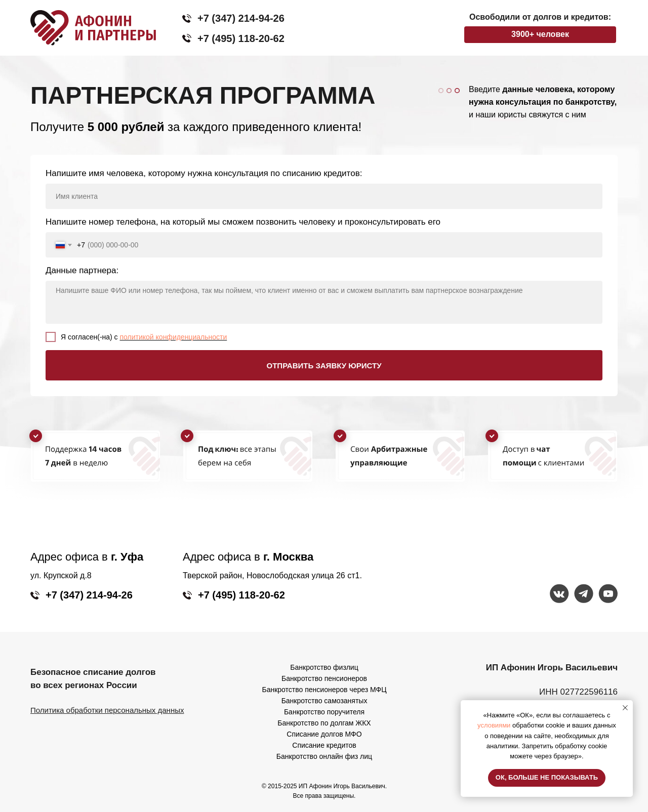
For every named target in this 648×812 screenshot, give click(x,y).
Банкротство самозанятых (325, 701)
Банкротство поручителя (324, 712)
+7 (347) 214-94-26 (241, 18)
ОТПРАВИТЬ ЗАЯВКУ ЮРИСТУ (324, 366)
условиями (494, 725)
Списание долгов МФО (324, 734)
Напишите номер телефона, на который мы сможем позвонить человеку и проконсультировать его (243, 222)
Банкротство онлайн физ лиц (324, 756)
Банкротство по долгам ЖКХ (324, 723)
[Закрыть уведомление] (625, 708)
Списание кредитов (324, 745)
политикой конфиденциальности (174, 337)
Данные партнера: (82, 270)
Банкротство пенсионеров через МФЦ (325, 690)
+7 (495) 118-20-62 (241, 38)
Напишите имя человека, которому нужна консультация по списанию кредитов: (204, 173)
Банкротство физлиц (324, 667)
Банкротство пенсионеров (324, 678)
